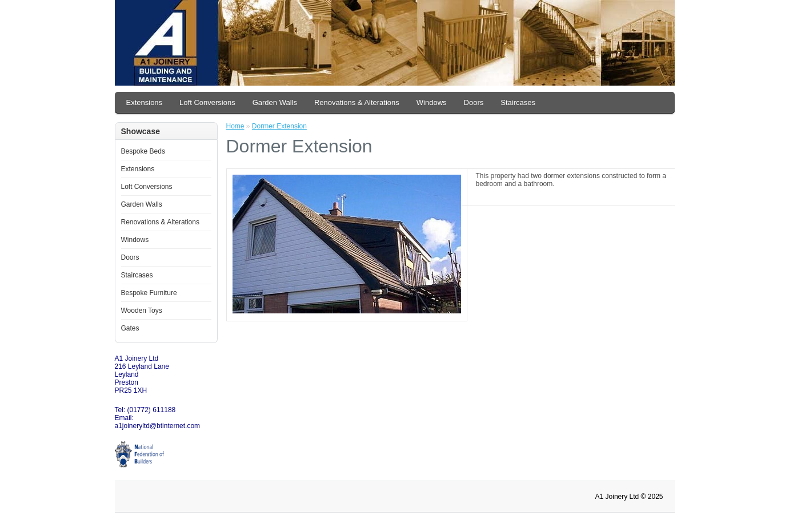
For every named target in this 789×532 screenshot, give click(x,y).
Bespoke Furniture (149, 293)
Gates (130, 328)
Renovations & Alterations (357, 102)
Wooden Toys (142, 311)
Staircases (518, 102)
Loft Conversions (207, 102)
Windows (432, 102)
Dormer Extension (279, 126)
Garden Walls (275, 102)
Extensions (145, 102)
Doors (474, 102)
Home (235, 126)
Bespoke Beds (143, 151)
